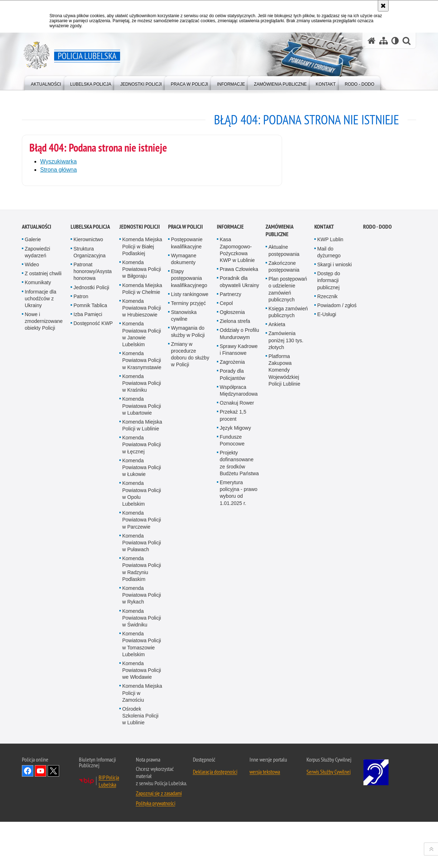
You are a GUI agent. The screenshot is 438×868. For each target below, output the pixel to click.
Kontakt (324, 495)
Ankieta (277, 592)
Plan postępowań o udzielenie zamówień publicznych (288, 557)
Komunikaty (38, 550)
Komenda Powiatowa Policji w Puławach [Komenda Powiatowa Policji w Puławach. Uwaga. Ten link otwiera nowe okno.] (142, 810)
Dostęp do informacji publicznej (329, 548)
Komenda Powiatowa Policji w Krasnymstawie (142, 628)
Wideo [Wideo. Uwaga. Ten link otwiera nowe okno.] (32, 532)
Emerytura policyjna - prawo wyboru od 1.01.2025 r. (239, 760)
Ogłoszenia (232, 580)
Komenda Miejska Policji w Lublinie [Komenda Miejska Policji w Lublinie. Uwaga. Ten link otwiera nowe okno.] (142, 693)
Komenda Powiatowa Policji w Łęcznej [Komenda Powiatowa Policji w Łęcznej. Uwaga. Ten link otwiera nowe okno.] (142, 712)
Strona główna (58, 170)
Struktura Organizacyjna (90, 520)
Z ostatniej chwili (43, 541)
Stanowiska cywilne (184, 583)
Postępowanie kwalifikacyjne (187, 511)
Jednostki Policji (91, 555)
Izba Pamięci (88, 582)
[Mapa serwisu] (384, 41)
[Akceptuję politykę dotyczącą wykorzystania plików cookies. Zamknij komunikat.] (383, 6)
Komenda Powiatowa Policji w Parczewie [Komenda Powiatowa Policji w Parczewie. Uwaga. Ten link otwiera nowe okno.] (142, 787)
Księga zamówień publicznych (288, 580)
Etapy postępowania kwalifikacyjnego (189, 546)
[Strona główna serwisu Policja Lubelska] (372, 41)
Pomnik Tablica (90, 573)
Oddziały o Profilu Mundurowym (239, 602)
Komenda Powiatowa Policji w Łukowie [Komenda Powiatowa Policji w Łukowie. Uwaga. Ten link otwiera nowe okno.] (142, 735)
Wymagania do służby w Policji (188, 599)
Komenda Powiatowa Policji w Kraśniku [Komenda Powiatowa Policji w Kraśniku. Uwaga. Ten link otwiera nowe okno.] (142, 651)
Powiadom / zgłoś (337, 573)
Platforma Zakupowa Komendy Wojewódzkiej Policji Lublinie (284, 638)
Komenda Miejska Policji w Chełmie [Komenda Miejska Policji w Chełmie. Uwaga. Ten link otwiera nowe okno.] (142, 556)
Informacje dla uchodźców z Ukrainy (41, 566)
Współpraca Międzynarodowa (239, 658)
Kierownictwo (88, 507)
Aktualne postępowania (284, 518)
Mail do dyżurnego (329, 520)
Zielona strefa (235, 589)
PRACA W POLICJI (185, 495)
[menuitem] (46, 83)
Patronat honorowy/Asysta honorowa (93, 539)
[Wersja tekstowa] (395, 41)
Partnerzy (230, 562)
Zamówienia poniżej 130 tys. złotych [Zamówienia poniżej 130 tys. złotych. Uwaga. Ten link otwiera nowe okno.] (286, 608)
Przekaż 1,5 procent (233, 683)
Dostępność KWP (93, 591)
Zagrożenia (232, 630)
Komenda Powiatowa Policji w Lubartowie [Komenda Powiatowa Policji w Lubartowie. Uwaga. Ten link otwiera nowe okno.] (142, 673)
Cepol (226, 571)
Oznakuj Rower (237, 671)
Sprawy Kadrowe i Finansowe (239, 617)
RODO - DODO (377, 495)
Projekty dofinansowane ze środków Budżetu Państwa (239, 731)
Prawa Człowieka (239, 537)
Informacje (230, 495)
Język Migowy (235, 696)
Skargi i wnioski (334, 532)
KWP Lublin (330, 507)
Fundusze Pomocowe (232, 708)
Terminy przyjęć (188, 571)
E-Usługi (327, 582)
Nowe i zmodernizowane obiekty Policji (44, 589)
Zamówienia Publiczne (279, 499)
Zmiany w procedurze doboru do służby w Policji (190, 622)
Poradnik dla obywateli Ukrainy (239, 549)
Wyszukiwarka (58, 161)
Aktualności (37, 495)
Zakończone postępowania (284, 534)
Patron (81, 564)
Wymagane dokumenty (184, 527)
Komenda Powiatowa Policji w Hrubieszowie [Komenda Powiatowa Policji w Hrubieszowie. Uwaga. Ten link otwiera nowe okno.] (142, 576)
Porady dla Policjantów (232, 642)
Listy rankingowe (190, 562)
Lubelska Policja (90, 495)
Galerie (33, 507)
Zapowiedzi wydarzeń (37, 520)
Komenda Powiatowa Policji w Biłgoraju (142, 537)
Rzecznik (327, 564)
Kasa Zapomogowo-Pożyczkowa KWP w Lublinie (237, 518)
